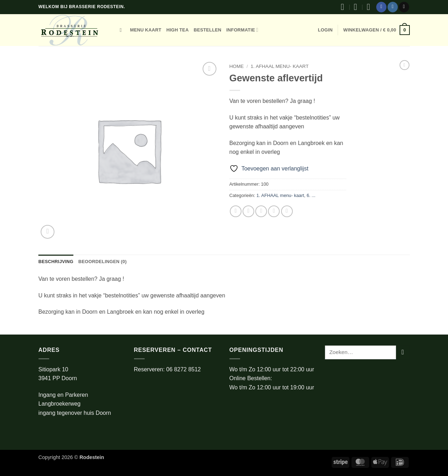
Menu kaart (146, 30)
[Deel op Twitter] (248, 211)
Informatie (242, 30)
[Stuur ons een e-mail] (404, 7)
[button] (325, 30)
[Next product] (405, 65)
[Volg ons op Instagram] (393, 7)
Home (237, 66)
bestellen (208, 30)
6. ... (311, 195)
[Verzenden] (403, 352)
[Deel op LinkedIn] (287, 211)
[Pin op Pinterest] (274, 211)
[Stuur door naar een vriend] (261, 211)
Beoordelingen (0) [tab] (103, 262)
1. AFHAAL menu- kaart (280, 66)
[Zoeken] (123, 30)
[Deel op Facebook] (236, 211)
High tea (177, 30)
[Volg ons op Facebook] (381, 7)
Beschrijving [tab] (56, 262)
